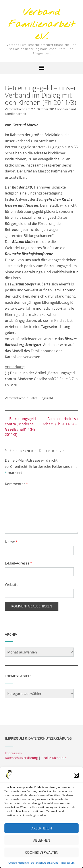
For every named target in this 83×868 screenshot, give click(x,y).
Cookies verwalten (42, 858)
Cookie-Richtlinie (54, 758)
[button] (76, 781)
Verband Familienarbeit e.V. (42, 25)
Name (11, 542)
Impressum (13, 753)
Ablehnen (42, 846)
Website (12, 585)
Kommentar (16, 484)
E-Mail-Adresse (19, 563)
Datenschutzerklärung (21, 758)
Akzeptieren (42, 834)
